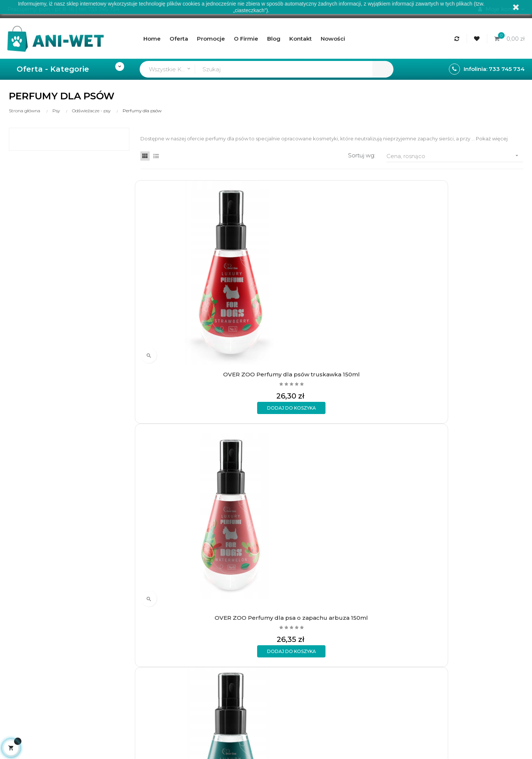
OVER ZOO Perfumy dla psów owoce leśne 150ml (184, 433)
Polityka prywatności (141, 628)
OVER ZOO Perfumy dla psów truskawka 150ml (184, 280)
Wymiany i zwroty (137, 616)
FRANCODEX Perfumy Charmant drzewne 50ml (282, 433)
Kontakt (212, 628)
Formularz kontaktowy (144, 641)
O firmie (212, 591)
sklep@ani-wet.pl (31, 632)
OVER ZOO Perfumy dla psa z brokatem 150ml (480, 280)
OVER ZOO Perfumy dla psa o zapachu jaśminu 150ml (381, 280)
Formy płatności (135, 603)
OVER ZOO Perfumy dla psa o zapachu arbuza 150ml (282, 280)
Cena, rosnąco (455, 156)
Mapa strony (218, 641)
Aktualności (217, 616)
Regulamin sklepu (225, 603)
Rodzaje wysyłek (136, 591)
